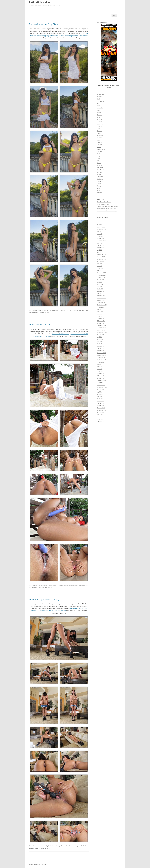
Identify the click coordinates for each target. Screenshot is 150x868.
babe (85, 585)
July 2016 (99, 337)
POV (98, 161)
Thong (99, 186)
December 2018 (101, 273)
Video (99, 190)
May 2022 (100, 234)
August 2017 (100, 307)
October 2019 (101, 257)
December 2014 (101, 380)
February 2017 (101, 321)
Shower (99, 174)
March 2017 (100, 319)
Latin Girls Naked (40, 2)
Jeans (99, 140)
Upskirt (99, 188)
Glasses (99, 131)
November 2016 (102, 328)
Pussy (74, 585)
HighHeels (58, 585)
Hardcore (100, 133)
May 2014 (100, 396)
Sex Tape (100, 172)
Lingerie (99, 142)
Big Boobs (49, 846)
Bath (98, 106)
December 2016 (101, 325)
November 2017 (102, 300)
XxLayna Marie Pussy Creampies (107, 209)
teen (87, 310)
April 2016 (100, 344)
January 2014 (101, 406)
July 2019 (99, 264)
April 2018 (100, 289)
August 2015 (100, 362)
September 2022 (102, 229)
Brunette (52, 310)
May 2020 (100, 252)
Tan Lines (100, 181)
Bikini (48, 310)
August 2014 (100, 390)
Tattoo (99, 183)
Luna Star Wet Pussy (39, 325)
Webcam (100, 193)
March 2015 (100, 373)
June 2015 (100, 367)
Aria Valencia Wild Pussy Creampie (107, 211)
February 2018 (101, 293)
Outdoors (63, 310)
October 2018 (101, 277)
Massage (100, 145)
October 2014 (101, 385)
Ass (45, 310)
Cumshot (100, 126)
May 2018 (100, 287)
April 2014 (100, 399)
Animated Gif (101, 101)
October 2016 (101, 330)
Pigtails (99, 158)
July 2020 (99, 250)
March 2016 (100, 346)
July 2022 (99, 232)
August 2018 (100, 280)
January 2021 (101, 248)
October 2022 (101, 227)
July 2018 (99, 282)
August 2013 (100, 412)
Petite (68, 310)
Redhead (100, 165)
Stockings (100, 179)
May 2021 (100, 243)
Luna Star (38, 587)
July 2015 (99, 364)
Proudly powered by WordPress (38, 865)
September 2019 (102, 259)
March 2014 (100, 401)
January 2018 (101, 296)
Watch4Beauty (33, 313)
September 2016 (102, 332)
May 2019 (100, 266)
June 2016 (100, 339)
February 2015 (101, 376)
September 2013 (102, 410)
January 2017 (101, 323)
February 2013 (101, 422)
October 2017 (101, 303)
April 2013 (100, 419)
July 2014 (99, 392)
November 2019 (102, 254)
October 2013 (101, 408)
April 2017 (100, 316)
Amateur (99, 97)
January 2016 (101, 351)
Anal (98, 99)
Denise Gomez (81, 310)
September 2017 (102, 305)
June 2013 (100, 415)
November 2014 (102, 383)
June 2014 (100, 394)
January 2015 (101, 378)
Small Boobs (101, 177)
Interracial (100, 138)
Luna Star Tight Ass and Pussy (44, 599)
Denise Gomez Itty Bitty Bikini (44, 24)
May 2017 (100, 314)
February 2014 (101, 403)
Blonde (99, 113)
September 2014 (102, 387)
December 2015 (101, 353)
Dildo (53, 585)
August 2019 (100, 261)
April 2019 (100, 268)
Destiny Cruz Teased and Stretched (107, 206)
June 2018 (100, 284)
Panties (99, 154)
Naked (57, 310)
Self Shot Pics (101, 170)
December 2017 (101, 298)
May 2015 (100, 369)
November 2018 (102, 275)
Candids (99, 122)
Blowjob (99, 115)
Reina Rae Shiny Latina (104, 204)
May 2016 (100, 341)
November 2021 (102, 241)
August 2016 (100, 335)
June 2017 (100, 312)
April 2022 (100, 236)
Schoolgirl (100, 167)
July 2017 (99, 309)
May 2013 (100, 417)
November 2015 (102, 355)
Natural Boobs (101, 149)
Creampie (100, 124)
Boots (99, 117)
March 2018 (100, 291)
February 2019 (101, 270)
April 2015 (100, 371)
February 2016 (101, 348)
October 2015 (101, 357)
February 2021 (101, 245)
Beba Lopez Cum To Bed (104, 202)
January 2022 (101, 238)
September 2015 (102, 360)
